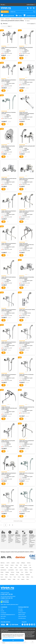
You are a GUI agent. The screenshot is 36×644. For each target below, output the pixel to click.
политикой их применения (8, 637)
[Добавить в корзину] (3, 58)
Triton (19, 577)
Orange (18, 572)
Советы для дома (22, 616)
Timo (10, 577)
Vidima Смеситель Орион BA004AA (27, 80)
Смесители (7, 19)
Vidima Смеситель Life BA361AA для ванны (26, 474)
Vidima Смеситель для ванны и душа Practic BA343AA (9, 310)
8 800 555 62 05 (7, 598)
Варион (23, 579)
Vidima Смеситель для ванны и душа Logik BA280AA (27, 212)
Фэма (28, 579)
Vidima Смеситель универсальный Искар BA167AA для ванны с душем (27, 245)
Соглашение (3, 613)
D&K (21, 565)
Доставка (20, 609)
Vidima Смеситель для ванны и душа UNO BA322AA (27, 179)
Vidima (28, 577)
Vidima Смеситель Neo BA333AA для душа (9, 278)
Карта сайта (3, 616)
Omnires (12, 572)
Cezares (12, 565)
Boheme (29, 563)
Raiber (7, 575)
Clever (17, 565)
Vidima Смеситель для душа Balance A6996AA (8, 147)
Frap (7, 568)
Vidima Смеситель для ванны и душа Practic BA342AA (27, 343)
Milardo (31, 570)
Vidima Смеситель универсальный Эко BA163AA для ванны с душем (9, 408)
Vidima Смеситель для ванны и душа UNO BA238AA (9, 375)
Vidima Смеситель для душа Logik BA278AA (26, 48)
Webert (9, 579)
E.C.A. (30, 565)
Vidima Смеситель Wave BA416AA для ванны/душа (9, 179)
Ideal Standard (3, 570)
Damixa (25, 565)
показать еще (18, 521)
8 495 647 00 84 (7, 594)
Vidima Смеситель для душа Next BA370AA (27, 147)
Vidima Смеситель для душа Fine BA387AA (9, 48)
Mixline (2, 572)
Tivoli (15, 577)
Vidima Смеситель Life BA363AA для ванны (26, 506)
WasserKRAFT (3, 579)
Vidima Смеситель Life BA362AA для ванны (26, 375)
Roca (17, 575)
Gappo (11, 568)
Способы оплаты (22, 618)
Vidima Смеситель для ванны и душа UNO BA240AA (27, 441)
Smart (2, 577)
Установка (20, 611)
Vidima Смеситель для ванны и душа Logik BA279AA (9, 212)
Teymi (6, 577)
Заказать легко (22, 615)
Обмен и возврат (22, 613)
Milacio (26, 570)
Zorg (18, 579)
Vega (23, 577)
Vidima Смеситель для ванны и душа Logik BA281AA (9, 244)
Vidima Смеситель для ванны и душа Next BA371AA (9, 474)
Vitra (32, 577)
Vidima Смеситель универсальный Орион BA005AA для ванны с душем (27, 114)
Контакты (3, 618)
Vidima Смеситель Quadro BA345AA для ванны (8, 506)
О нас (2, 609)
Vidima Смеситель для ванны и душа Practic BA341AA (9, 343)
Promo (2, 575)
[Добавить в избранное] (8, 58)
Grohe (20, 568)
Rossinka (22, 575)
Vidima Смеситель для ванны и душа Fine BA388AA (9, 81)
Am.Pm (8, 563)
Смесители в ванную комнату (17, 19)
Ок (13, 640)
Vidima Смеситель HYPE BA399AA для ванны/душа (27, 278)
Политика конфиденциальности (8, 615)
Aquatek (13, 563)
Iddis (30, 568)
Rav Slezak (12, 575)
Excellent (2, 568)
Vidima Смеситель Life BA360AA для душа (9, 113)
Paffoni (27, 572)
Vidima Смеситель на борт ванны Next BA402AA (27, 310)
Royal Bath (28, 575)
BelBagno (23, 563)
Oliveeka (7, 572)
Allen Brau (3, 563)
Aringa (18, 563)
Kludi (17, 570)
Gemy (16, 568)
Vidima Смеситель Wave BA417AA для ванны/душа (27, 408)
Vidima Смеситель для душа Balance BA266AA (8, 441)
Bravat (2, 565)
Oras (22, 572)
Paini (31, 572)
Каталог (2, 19)
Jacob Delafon (11, 570)
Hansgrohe (25, 568)
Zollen (14, 579)
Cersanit (7, 565)
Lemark (21, 570)
